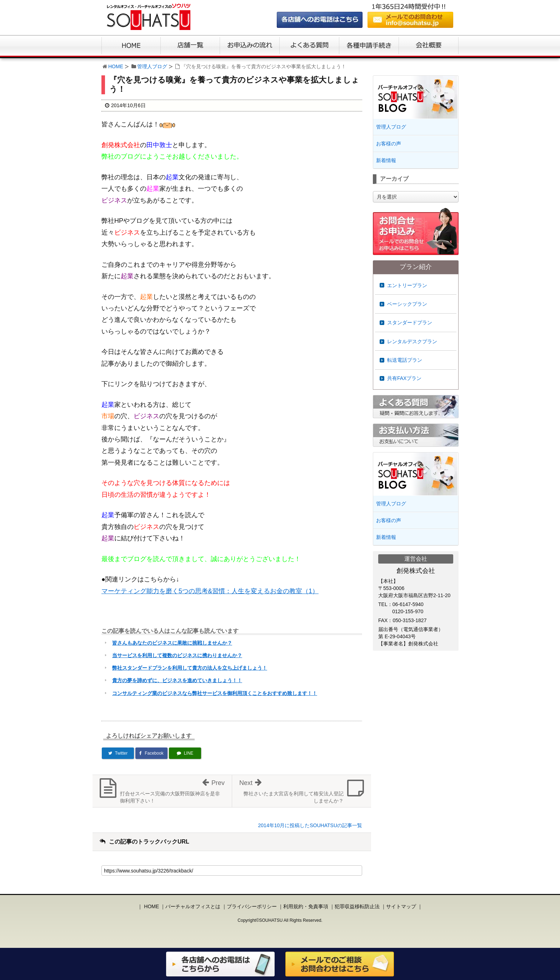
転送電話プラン (405, 360)
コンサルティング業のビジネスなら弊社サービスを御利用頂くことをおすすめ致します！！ (215, 693)
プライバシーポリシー (252, 906)
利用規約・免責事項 (306, 906)
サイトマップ (401, 906)
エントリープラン (407, 285)
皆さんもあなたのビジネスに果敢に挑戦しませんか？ (172, 643)
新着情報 (386, 160)
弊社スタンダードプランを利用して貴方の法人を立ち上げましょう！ (190, 668)
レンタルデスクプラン (412, 341)
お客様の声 (389, 144)
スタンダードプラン (410, 322)
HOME (116, 66)
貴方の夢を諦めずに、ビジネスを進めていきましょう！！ (177, 680)
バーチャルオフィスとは (193, 906)
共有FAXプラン (404, 378)
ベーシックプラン (407, 304)
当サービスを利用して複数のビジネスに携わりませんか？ (177, 655)
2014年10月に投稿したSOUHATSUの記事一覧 (310, 825)
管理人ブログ (152, 66)
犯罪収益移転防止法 (357, 906)
